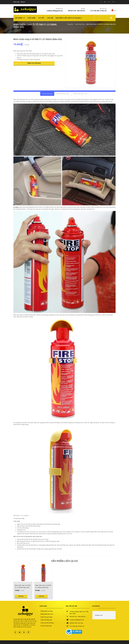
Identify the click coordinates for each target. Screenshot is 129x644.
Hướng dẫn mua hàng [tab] (63, 94)
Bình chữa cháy (80, 24)
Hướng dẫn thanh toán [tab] (80, 94)
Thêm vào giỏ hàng (34, 63)
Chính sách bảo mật (46, 626)
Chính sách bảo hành (46, 620)
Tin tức (41, 18)
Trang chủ (70, 24)
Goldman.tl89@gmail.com (55, 11)
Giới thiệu (32, 18)
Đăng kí (23, 2)
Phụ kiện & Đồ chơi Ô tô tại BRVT (69, 18)
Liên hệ (50, 18)
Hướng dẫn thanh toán (47, 614)
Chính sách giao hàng (46, 617)
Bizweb (79, 642)
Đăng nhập (17, 2)
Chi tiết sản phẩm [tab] (47, 94)
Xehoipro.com (99, 615)
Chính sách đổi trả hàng (47, 623)
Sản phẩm (20, 18)
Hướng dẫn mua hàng (47, 611)
